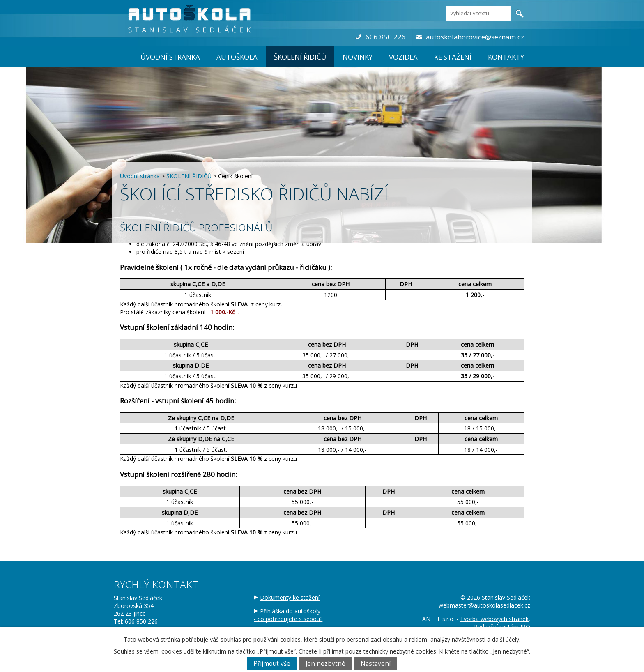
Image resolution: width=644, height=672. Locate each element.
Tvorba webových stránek (494, 619)
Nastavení (376, 664)
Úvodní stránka (170, 57)
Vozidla (403, 57)
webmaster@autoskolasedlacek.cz (484, 605)
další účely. (506, 639)
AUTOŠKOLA (237, 57)
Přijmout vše (272, 664)
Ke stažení (453, 57)
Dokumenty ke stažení (290, 597)
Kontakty (506, 57)
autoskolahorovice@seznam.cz (475, 37)
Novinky (358, 57)
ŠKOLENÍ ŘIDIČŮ (300, 57)
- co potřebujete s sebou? (288, 619)
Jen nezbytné (325, 664)
